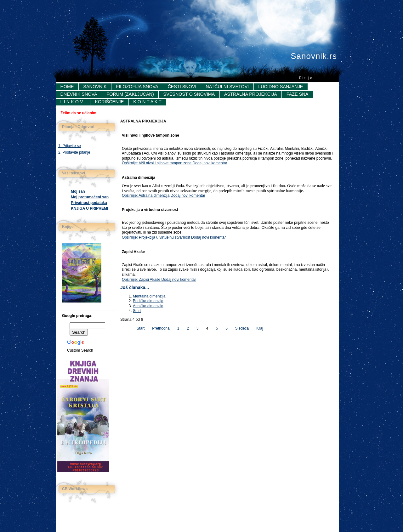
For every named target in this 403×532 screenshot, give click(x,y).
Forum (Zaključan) (130, 94)
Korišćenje (109, 102)
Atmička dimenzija (148, 306)
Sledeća (242, 328)
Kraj (260, 328)
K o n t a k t (147, 102)
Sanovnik (95, 87)
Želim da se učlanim (78, 113)
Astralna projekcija (251, 94)
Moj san (78, 191)
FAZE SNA (298, 94)
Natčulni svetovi (227, 87)
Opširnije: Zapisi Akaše (142, 280)
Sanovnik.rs (314, 56)
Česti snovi (182, 87)
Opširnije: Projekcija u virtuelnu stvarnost (156, 237)
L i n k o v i (73, 102)
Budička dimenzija (148, 301)
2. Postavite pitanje (74, 152)
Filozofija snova (137, 87)
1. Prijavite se (70, 146)
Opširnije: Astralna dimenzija (146, 195)
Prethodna (161, 328)
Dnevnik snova (79, 94)
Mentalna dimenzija (149, 296)
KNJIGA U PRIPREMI (89, 208)
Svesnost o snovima (189, 94)
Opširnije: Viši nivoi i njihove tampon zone (157, 163)
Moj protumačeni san (90, 197)
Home (67, 87)
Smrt (137, 311)
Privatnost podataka (89, 203)
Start (141, 328)
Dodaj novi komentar (210, 163)
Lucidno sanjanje (281, 87)
